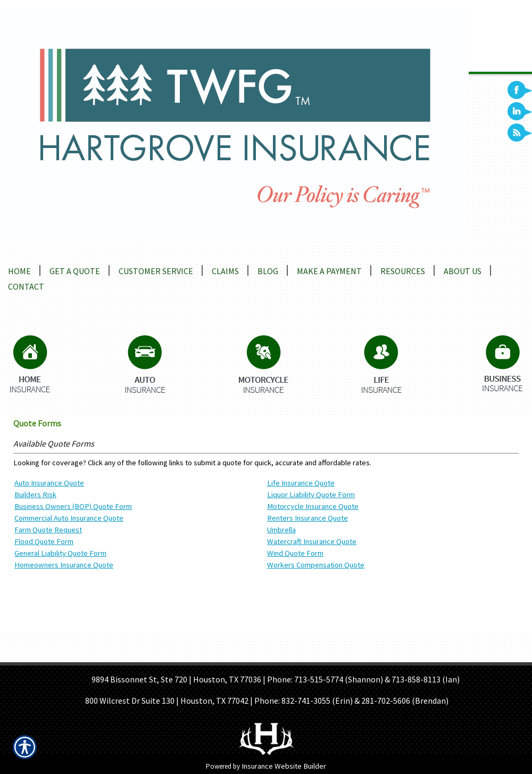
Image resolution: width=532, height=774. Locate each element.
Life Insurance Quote (301, 483)
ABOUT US (205, 657)
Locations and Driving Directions (78, 247)
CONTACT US (365, 657)
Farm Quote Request (48, 530)
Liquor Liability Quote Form (311, 495)
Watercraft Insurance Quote (312, 541)
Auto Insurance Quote (49, 483)
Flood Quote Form (44, 541)
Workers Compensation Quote (316, 565)
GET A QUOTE (252, 657)
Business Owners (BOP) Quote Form (73, 506)
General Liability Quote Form (60, 553)
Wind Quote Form (295, 553)
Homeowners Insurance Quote (64, 565)
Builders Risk (35, 495)
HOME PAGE (161, 657)
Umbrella (281, 530)
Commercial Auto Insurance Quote (69, 518)
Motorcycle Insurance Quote (313, 506)
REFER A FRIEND (309, 657)
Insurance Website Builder (284, 766)
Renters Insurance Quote (307, 518)
